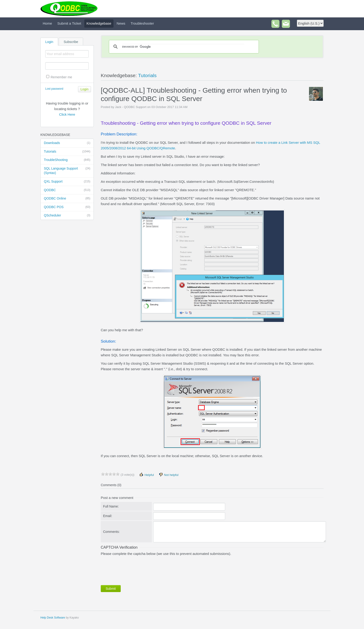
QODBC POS (67, 207)
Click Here (67, 114)
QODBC (67, 190)
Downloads (67, 143)
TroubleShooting (67, 160)
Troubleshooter (142, 23)
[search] (183, 47)
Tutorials (67, 152)
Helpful (146, 475)
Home (47, 23)
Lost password (54, 89)
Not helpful (169, 475)
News (121, 23)
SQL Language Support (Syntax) (67, 171)
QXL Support (67, 182)
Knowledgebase (99, 23)
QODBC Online (67, 199)
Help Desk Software (53, 618)
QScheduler (67, 216)
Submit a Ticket (69, 23)
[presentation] (136, 570)
